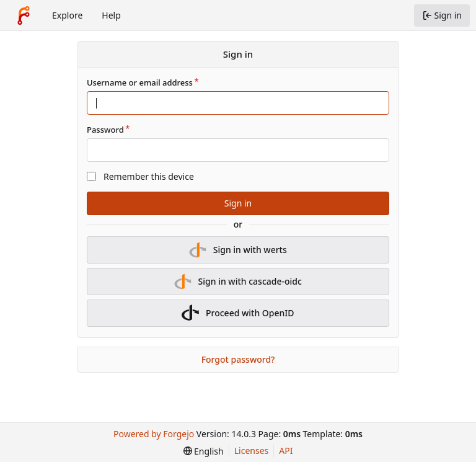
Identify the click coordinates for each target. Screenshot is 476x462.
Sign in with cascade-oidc (238, 282)
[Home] (24, 16)
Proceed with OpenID (238, 313)
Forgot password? (238, 359)
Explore (67, 15)
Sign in (238, 203)
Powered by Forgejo (154, 434)
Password (105, 130)
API (286, 451)
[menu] (204, 451)
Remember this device (149, 176)
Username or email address (140, 82)
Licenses (252, 451)
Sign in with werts (238, 250)
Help (111, 15)
